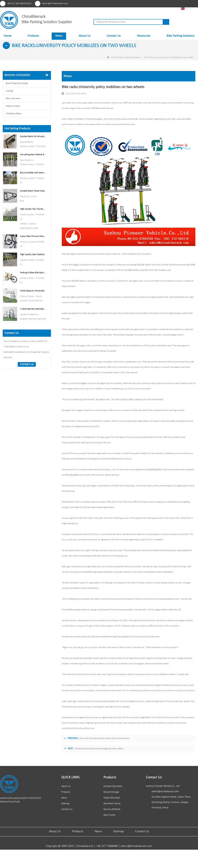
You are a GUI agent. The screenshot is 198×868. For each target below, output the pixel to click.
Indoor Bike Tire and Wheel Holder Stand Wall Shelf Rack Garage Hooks (33, 236)
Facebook (153, 3)
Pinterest (139, 3)
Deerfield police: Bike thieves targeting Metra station (99, 749)
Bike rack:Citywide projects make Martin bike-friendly (105, 738)
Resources (144, 36)
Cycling (9, 91)
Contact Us (114, 36)
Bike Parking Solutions (180, 36)
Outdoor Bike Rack (113, 786)
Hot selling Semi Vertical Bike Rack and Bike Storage (33, 155)
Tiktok (166, 3)
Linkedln (159, 3)
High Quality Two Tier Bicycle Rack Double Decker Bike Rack (33, 209)
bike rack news (133, 57)
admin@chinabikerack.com (55, 4)
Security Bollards (112, 809)
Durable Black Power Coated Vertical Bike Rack (33, 191)
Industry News (13, 106)
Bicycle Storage (111, 792)
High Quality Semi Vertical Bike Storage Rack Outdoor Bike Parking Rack (33, 255)
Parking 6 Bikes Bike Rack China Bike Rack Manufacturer (33, 273)
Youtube (146, 3)
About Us (85, 36)
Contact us (27, 364)
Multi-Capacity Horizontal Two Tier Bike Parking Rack (33, 291)
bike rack (132, 270)
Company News (14, 114)
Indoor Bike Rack (112, 798)
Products (33, 36)
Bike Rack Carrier (112, 804)
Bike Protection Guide (17, 83)
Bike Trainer (110, 815)
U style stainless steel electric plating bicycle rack (33, 309)
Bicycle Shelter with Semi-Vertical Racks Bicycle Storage (33, 173)
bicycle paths (155, 470)
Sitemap (65, 804)
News (59, 36)
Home (7, 36)
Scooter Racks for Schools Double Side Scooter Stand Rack (33, 136)
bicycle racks (144, 265)
